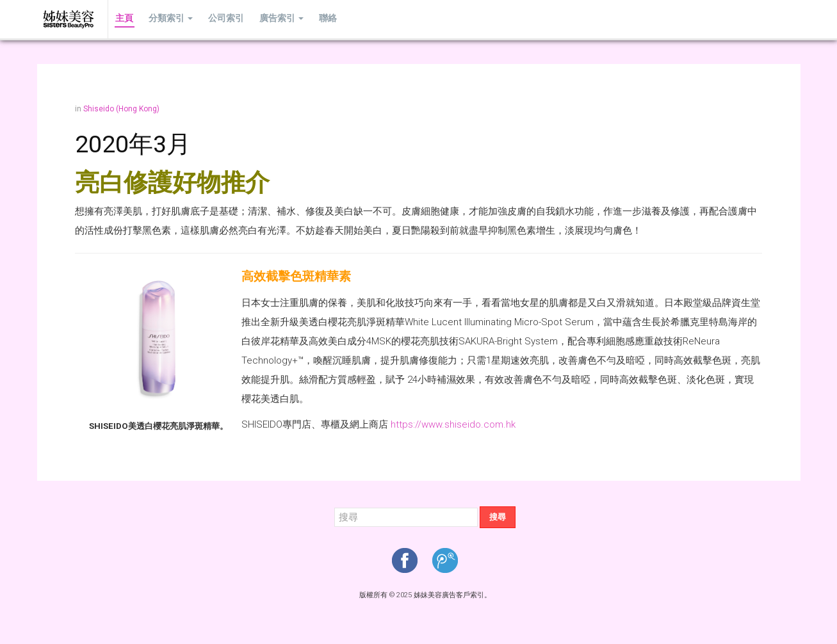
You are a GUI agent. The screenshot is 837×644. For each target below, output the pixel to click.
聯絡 (317, 19)
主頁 (124, 19)
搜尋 (498, 517)
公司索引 (220, 19)
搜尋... (335, 507)
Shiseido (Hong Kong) (121, 109)
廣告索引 (273, 19)
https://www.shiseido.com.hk (453, 424)
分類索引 (167, 19)
